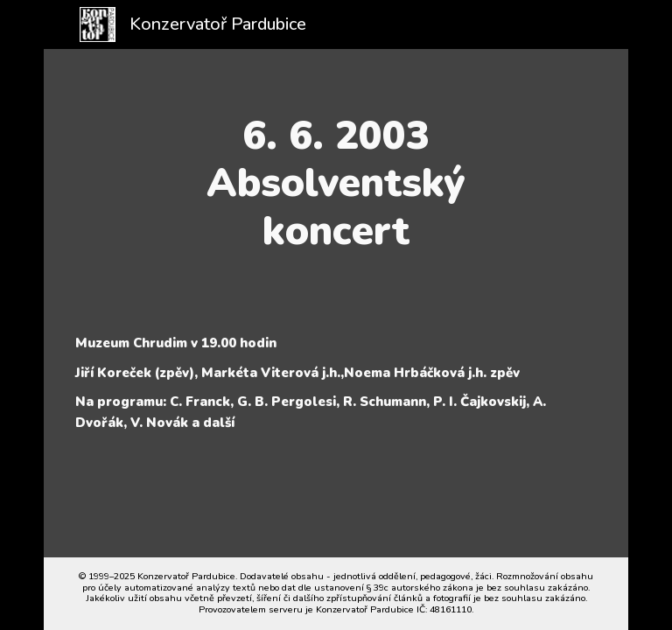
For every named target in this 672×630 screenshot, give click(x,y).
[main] (336, 183)
